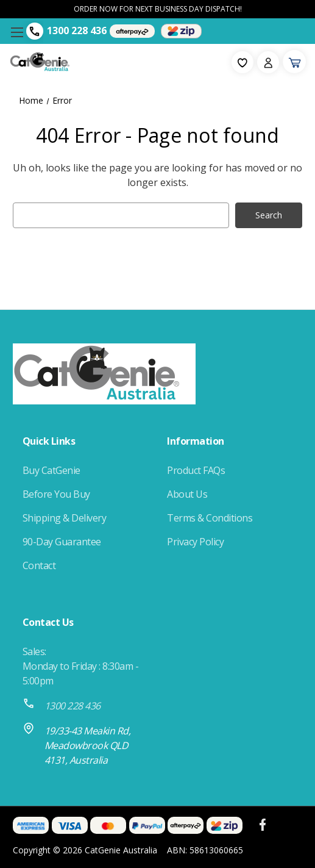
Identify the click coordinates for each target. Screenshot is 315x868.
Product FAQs (196, 470)
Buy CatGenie (51, 470)
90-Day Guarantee (62, 542)
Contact (39, 565)
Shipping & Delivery (65, 518)
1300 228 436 (77, 30)
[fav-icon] (242, 62)
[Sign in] (268, 62)
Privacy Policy (195, 542)
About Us (187, 494)
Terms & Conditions (210, 518)
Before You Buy (56, 494)
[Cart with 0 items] (294, 62)
